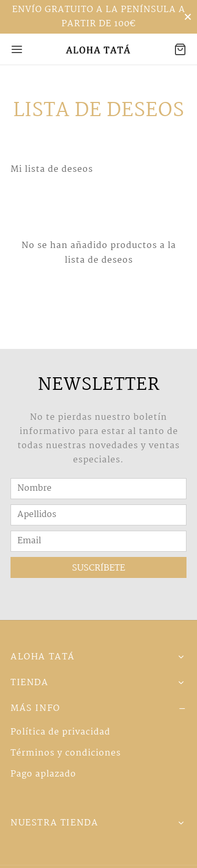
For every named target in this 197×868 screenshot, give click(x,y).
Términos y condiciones (66, 753)
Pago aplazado (43, 774)
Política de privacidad (60, 732)
